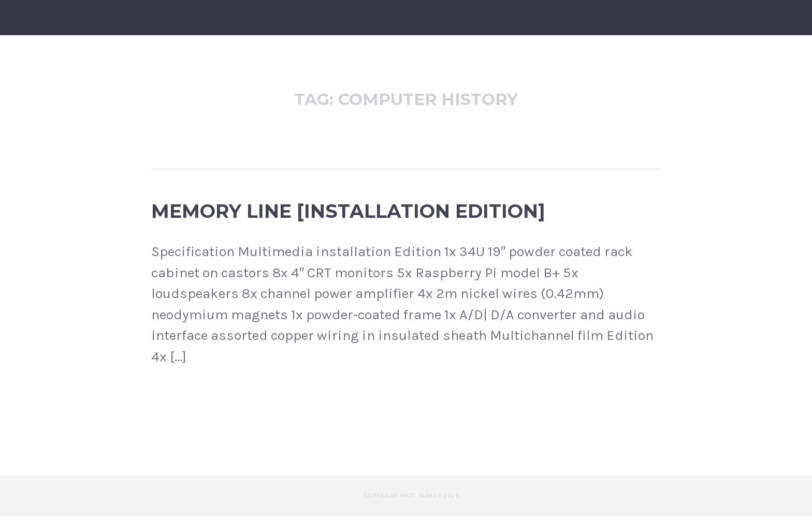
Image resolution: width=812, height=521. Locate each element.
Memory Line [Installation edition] (348, 216)
